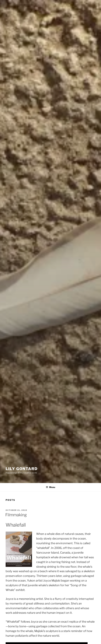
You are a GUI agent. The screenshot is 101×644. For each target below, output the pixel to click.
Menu (50, 487)
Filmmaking (16, 515)
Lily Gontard (22, 469)
